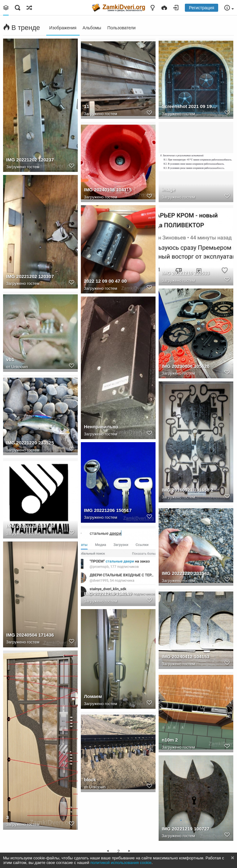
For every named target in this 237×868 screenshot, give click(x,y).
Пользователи (121, 28)
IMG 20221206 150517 (108, 510)
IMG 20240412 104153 (186, 656)
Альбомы (92, 28)
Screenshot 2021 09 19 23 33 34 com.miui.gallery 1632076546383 (189, 106)
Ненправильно (101, 427)
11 (87, 106)
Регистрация (202, 8)
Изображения (63, 28)
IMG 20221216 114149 (108, 594)
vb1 (10, 359)
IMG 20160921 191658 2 (187, 490)
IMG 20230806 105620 (186, 366)
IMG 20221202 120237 (30, 160)
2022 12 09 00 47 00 (105, 281)
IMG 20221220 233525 (30, 443)
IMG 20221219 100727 (186, 829)
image (168, 190)
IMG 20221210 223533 (186, 273)
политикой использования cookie (121, 863)
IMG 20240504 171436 (30, 635)
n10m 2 (170, 740)
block (90, 780)
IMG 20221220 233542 (186, 573)
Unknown (20, 367)
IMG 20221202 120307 (30, 276)
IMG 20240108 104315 (108, 190)
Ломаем (93, 696)
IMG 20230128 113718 (30, 526)
